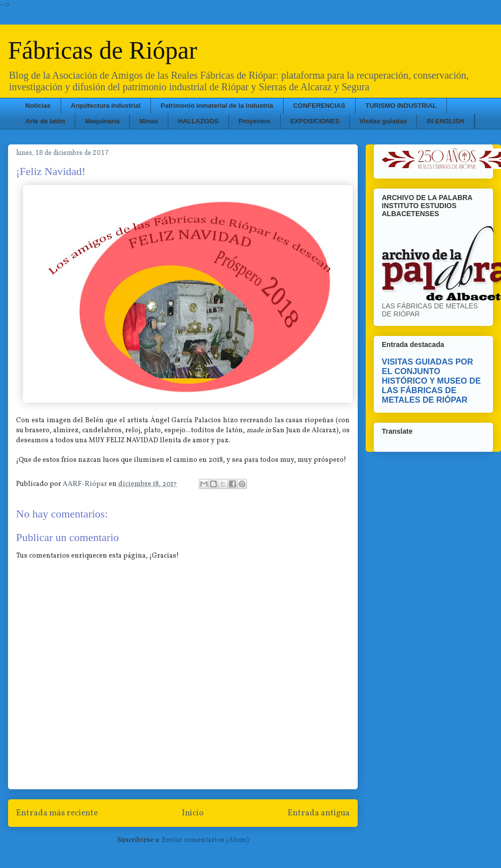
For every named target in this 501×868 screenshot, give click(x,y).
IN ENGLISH (445, 121)
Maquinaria (102, 121)
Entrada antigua (319, 813)
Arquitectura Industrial (105, 106)
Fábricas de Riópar (103, 50)
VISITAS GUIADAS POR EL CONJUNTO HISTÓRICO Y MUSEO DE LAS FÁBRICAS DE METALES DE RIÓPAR (431, 381)
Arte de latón (45, 121)
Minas (149, 121)
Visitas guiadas (383, 121)
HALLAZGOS (198, 121)
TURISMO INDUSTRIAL (401, 106)
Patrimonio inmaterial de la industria (217, 106)
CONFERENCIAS (319, 106)
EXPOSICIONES (315, 121)
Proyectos (254, 121)
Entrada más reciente (57, 813)
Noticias (38, 106)
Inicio (193, 813)
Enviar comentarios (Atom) (205, 840)
